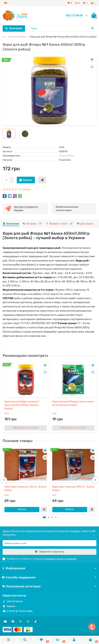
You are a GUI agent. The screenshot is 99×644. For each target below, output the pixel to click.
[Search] (63, 29)
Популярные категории (49, 586)
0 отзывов (25, 189)
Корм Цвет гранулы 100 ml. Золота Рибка (25, 489)
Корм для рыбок (17, 37)
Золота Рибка (66, 156)
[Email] (49, 543)
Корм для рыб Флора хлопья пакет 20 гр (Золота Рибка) (73, 403)
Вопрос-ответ (59, 224)
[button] (44, 517)
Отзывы (32, 224)
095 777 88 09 (15, 602)
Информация (49, 568)
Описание (11, 224)
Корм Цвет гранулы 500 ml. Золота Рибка (73, 489)
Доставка (85, 224)
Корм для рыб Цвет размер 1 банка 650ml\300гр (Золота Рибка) (22, 405)
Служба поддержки (49, 577)
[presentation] (4, 480)
